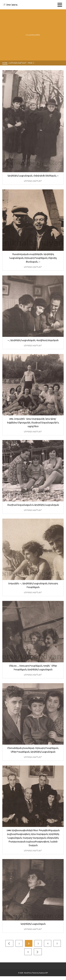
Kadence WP (43, 973)
